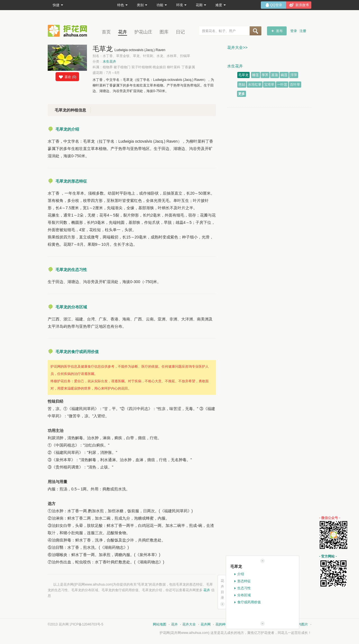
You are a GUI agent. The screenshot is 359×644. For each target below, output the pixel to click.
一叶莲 (282, 85)
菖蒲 (275, 75)
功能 (162, 5)
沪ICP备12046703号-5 (86, 624)
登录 (294, 31)
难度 (221, 5)
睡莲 (256, 75)
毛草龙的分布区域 (71, 307)
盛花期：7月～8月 (106, 73)
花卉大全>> (237, 47)
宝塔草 (269, 85)
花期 (201, 5)
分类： (104, 62)
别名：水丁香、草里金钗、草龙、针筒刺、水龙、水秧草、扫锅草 (141, 56)
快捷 (58, 5)
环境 (181, 5)
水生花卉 (109, 62)
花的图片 (301, 624)
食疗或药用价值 (249, 602)
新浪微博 (302, 5)
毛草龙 (243, 75)
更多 (241, 94)
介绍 (241, 574)
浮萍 (294, 75)
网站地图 (160, 624)
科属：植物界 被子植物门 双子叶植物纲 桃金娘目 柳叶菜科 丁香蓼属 (144, 67)
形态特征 (244, 581)
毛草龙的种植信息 (70, 110)
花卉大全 (189, 624)
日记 (180, 32)
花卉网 (69, 31)
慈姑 (242, 85)
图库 (164, 32)
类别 (142, 5)
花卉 (123, 32)
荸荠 (265, 75)
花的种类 (222, 624)
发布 (279, 31)
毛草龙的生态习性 (71, 270)
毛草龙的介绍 (67, 129)
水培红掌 (255, 85)
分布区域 (244, 595)
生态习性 (244, 588)
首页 (106, 32)
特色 (122, 5)
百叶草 (295, 85)
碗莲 (284, 75)
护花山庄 (143, 32)
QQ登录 (276, 5)
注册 (303, 31)
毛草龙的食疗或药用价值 (77, 352)
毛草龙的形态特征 (71, 181)
